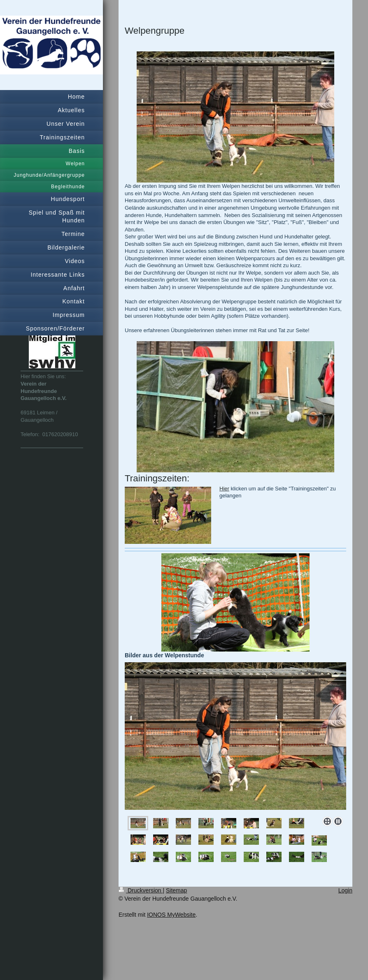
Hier (224, 489)
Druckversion (141, 890)
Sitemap (176, 890)
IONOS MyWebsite (171, 915)
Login (345, 890)
